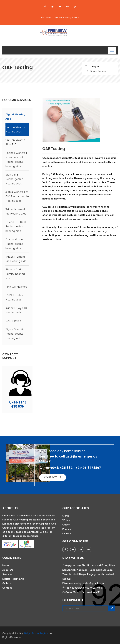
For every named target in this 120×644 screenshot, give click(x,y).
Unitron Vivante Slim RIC (15, 142)
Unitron (67, 534)
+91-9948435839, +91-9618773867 (83, 588)
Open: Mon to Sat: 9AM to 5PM (81, 592)
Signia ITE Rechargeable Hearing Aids (14, 179)
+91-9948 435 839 (17, 404)
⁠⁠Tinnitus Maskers (16, 287)
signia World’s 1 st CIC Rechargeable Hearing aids (17, 196)
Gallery (7, 583)
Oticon (66, 525)
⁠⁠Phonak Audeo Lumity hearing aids (15, 274)
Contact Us (53, 477)
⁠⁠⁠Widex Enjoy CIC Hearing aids (16, 310)
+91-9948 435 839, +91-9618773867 (70, 468)
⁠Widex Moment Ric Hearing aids (16, 212)
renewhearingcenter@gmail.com (83, 583)
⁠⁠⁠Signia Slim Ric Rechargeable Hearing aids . (15, 334)
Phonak (67, 529)
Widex (66, 520)
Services (7, 574)
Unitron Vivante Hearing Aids (15, 129)
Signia (66, 516)
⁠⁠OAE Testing (14, 321)
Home (6, 565)
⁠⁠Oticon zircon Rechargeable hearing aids (14, 244)
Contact (7, 588)
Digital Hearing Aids (15, 117)
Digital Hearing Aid (13, 579)
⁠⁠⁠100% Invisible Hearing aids (15, 297)
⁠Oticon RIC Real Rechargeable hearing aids (16, 227)
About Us (8, 570)
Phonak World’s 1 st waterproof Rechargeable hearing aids (16, 160)
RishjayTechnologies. (36, 633)
